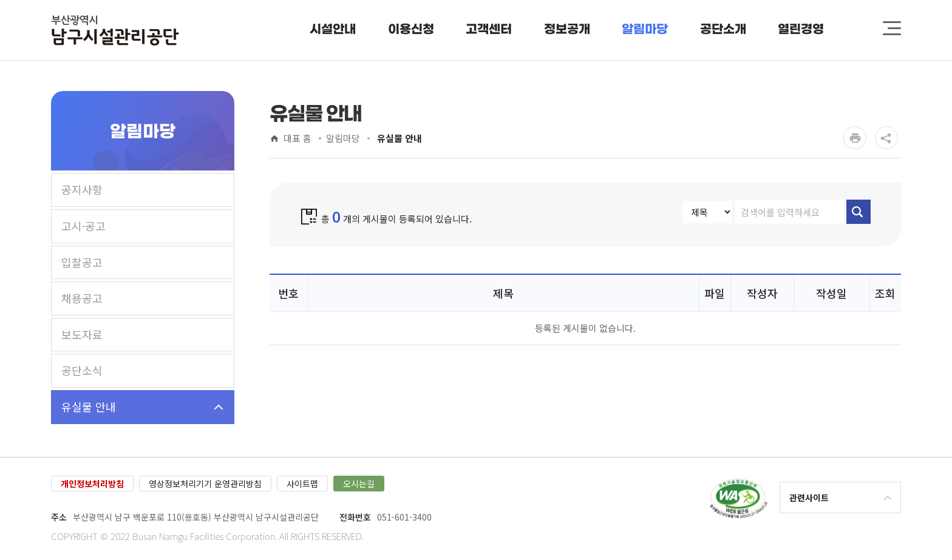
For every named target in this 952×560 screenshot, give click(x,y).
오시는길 (359, 484)
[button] (333, 30)
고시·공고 (83, 226)
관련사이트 (809, 498)
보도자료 (82, 334)
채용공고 (82, 298)
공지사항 (82, 189)
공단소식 (82, 370)
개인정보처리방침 (92, 484)
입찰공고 (82, 262)
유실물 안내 (89, 407)
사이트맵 (302, 484)
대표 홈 (297, 139)
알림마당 (343, 139)
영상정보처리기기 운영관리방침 (205, 484)
